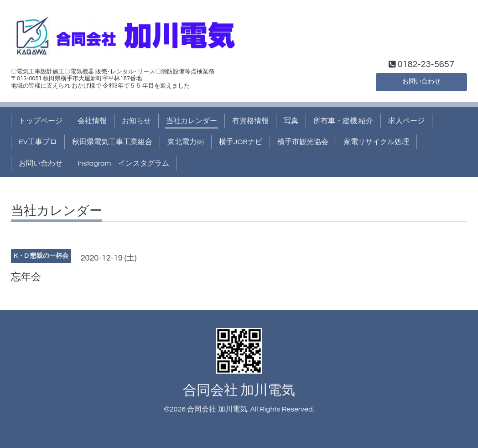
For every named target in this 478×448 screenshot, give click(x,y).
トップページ (41, 121)
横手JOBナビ (241, 142)
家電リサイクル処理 (376, 142)
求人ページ (406, 121)
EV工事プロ (38, 142)
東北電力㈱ (186, 142)
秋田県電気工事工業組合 (112, 142)
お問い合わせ (421, 81)
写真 (291, 121)
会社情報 (92, 121)
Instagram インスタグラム (123, 163)
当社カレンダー (192, 121)
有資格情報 (250, 121)
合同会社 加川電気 (239, 390)
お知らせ (136, 121)
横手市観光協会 (303, 142)
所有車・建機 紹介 (343, 121)
